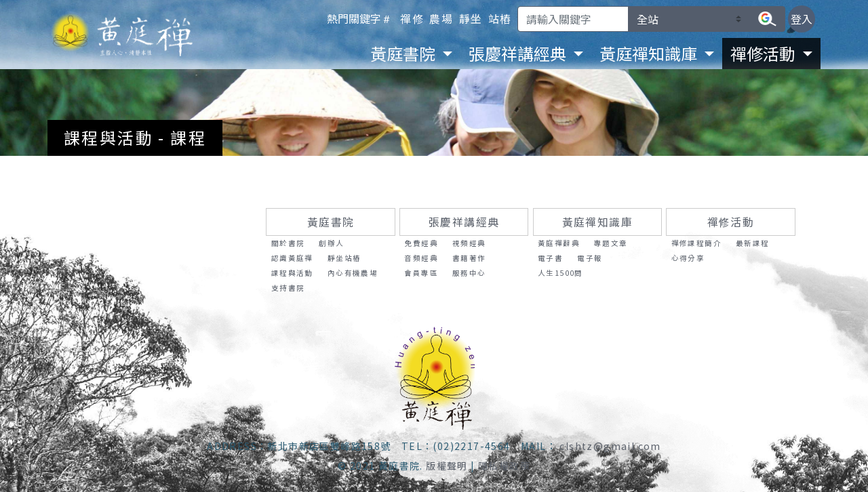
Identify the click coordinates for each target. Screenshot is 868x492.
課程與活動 (292, 273)
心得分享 (688, 258)
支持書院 (288, 288)
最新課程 (753, 243)
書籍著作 (469, 258)
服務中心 (469, 273)
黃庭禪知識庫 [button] (650, 53)
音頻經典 (421, 258)
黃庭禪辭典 (559, 243)
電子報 (590, 258)
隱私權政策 (504, 466)
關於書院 (288, 243)
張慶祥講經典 (464, 222)
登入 (802, 19)
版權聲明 (447, 466)
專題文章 (611, 243)
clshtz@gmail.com (610, 446)
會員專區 (421, 273)
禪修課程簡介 (696, 243)
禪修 (412, 18)
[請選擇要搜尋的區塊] (689, 19)
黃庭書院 (331, 222)
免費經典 (421, 243)
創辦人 (331, 243)
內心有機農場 (353, 273)
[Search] (573, 19)
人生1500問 (560, 273)
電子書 (550, 258)
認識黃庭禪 (292, 258)
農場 (441, 18)
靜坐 (471, 18)
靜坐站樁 (344, 258)
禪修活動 (731, 222)
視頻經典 (469, 243)
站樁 (500, 18)
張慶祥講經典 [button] (519, 53)
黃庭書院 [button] (405, 53)
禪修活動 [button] (765, 53)
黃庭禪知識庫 (597, 222)
